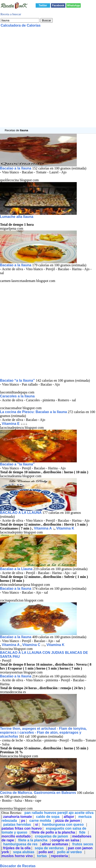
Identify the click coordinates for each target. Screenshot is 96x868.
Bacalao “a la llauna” (18, 380)
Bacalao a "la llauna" (17, 464)
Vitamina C (31, 645)
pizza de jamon (68, 821)
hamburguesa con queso (63, 824)
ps (23, 821)
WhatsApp (73, 5)
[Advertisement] (48, 79)
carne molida (40, 821)
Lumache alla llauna (17, 217)
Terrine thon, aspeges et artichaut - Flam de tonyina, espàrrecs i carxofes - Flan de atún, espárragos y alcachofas (43, 732)
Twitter (43, 5)
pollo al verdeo (69, 852)
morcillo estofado (16, 836)
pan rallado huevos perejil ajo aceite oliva (59, 813)
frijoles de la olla (17, 848)
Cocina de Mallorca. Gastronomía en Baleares (38, 793)
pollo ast (46, 852)
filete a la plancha (33, 840)
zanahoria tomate (17, 817)
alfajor (69, 817)
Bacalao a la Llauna (16, 569)
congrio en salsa (65, 840)
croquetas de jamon (51, 836)
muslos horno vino (17, 856)
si (36, 824)
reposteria (59, 856)
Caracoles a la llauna (17, 396)
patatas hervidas (17, 824)
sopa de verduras (49, 848)
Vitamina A (43, 528)
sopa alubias (24, 852)
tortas (42, 856)
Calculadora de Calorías (21, 25)
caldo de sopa (48, 817)
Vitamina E (11, 424)
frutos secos (83, 844)
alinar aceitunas (55, 844)
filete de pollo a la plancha (53, 832)
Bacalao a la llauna (16, 168)
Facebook (58, 5)
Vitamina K (65, 528)
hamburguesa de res (20, 844)
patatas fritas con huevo (22, 828)
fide (82, 832)
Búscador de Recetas (18, 866)
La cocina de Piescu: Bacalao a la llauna (33, 412)
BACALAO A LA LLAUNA (21, 513)
